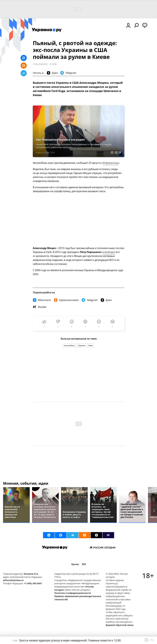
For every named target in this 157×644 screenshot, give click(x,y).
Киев (91, 345)
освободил (109, 252)
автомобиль (69, 345)
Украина (82, 345)
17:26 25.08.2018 (40, 64)
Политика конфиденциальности (73, 593)
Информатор (110, 163)
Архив (75, 564)
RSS (84, 564)
